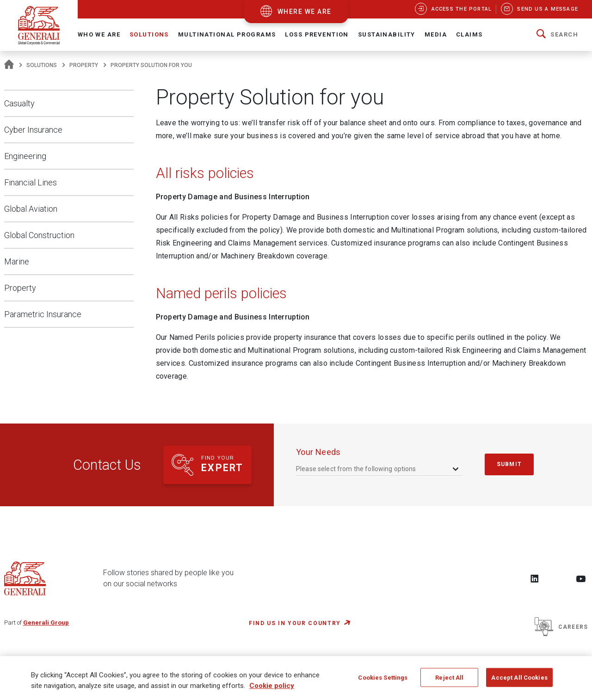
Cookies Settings (383, 681)
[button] (557, 35)
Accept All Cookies (519, 681)
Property (84, 65)
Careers (561, 627)
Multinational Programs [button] (227, 34)
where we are (305, 12)
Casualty (19, 103)
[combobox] (378, 469)
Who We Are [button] (99, 34)
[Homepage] (9, 65)
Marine (17, 261)
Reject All (449, 681)
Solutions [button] (149, 34)
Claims (469, 34)
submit (509, 464)
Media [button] (436, 34)
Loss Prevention (317, 34)
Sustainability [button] (387, 34)
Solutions (42, 65)
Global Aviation (31, 209)
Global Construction (39, 235)
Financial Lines (31, 182)
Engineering (25, 156)
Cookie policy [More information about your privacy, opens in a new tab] (272, 690)
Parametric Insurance (43, 314)
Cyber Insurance (33, 130)
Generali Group (46, 623)
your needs (318, 452)
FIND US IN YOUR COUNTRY (295, 623)
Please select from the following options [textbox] (356, 469)
